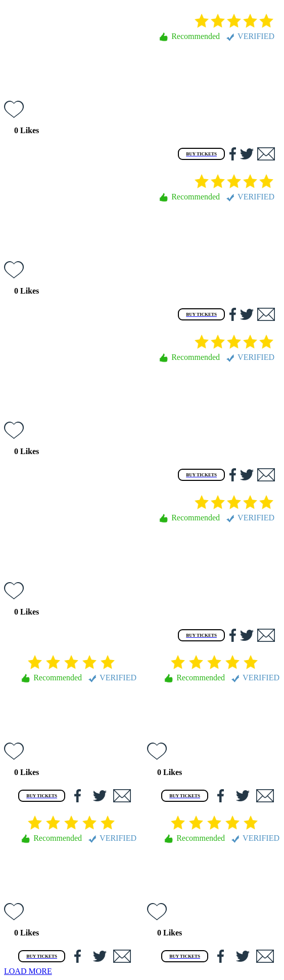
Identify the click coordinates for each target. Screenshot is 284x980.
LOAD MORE (28, 971)
